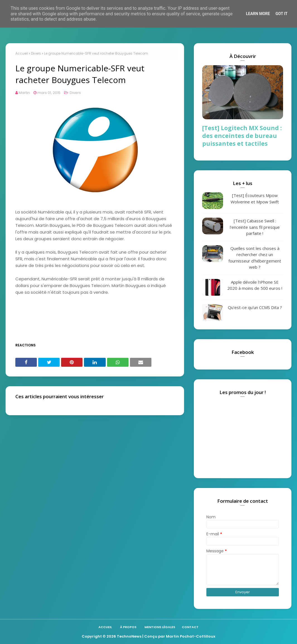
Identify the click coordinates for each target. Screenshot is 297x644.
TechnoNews (129, 636)
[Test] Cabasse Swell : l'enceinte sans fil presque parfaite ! (255, 227)
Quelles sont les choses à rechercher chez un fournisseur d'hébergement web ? (255, 258)
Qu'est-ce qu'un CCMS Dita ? (255, 307)
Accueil (22, 53)
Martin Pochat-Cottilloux (191, 636)
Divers (36, 53)
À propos (128, 627)
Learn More (258, 14)
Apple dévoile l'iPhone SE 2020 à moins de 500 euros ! (255, 285)
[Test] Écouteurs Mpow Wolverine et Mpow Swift (255, 199)
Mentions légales (160, 627)
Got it (282, 14)
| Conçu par (154, 636)
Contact (190, 627)
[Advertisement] (117, 322)
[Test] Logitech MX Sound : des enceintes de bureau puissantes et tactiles (242, 136)
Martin (24, 93)
